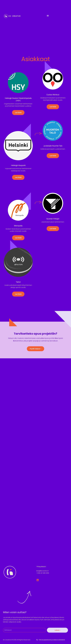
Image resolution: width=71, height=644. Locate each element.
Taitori (18, 282)
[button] (48, 16)
